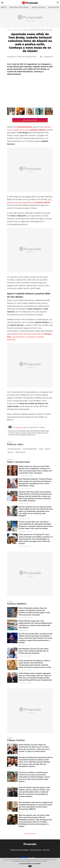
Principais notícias (14, 449)
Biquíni (48, 449)
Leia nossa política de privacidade (30, 864)
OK (30, 866)
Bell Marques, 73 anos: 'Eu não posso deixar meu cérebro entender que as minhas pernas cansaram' (34, 651)
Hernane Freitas (21, 427)
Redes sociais (21, 452)
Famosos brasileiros (30, 449)
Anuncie (46, 850)
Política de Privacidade (20, 850)
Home (9, 30)
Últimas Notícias (17, 30)
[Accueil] (30, 3)
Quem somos (36, 850)
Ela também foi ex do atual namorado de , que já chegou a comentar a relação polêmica (29, 337)
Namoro (11, 452)
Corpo (41, 449)
